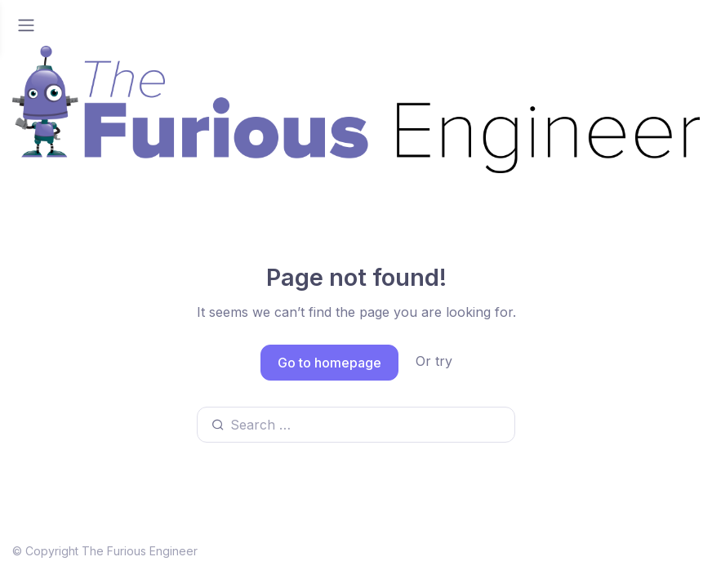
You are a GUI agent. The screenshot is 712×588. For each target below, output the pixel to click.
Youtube (400, 549)
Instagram (662, 549)
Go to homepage (329, 363)
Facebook (568, 549)
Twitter (482, 549)
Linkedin (314, 549)
